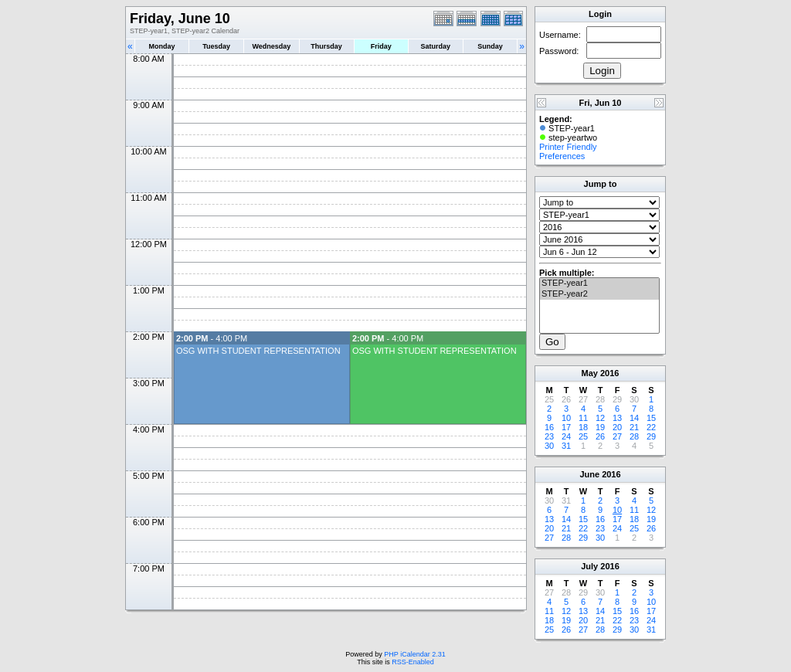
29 (651, 436)
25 (583, 436)
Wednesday (271, 46)
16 (549, 427)
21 (634, 427)
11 (583, 418)
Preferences (562, 156)
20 (617, 427)
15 (651, 418)
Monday (162, 46)
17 (566, 427)
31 (566, 446)
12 (600, 418)
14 (634, 418)
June (589, 474)
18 (583, 427)
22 (651, 427)
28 (634, 436)
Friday (381, 46)
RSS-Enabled (413, 662)
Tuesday (216, 46)
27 (617, 436)
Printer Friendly (568, 147)
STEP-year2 (599, 294)
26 (600, 436)
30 (549, 446)
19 (600, 427)
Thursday (326, 46)
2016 (609, 373)
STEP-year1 (599, 283)
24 (566, 436)
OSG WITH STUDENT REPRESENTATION (258, 351)
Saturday (436, 46)
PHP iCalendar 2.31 (414, 654)
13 (617, 418)
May (590, 373)
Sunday (490, 46)
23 (549, 436)
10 (566, 418)
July (589, 566)
